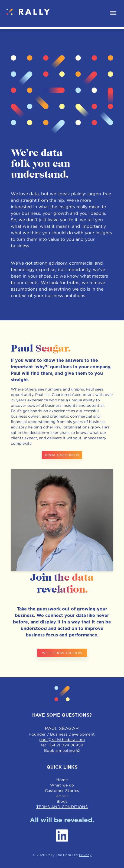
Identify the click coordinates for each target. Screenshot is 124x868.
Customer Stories (62, 790)
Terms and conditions (62, 807)
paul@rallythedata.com (62, 739)
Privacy (85, 855)
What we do (62, 785)
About (62, 796)
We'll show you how (62, 653)
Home (62, 780)
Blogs (62, 801)
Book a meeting (62, 455)
